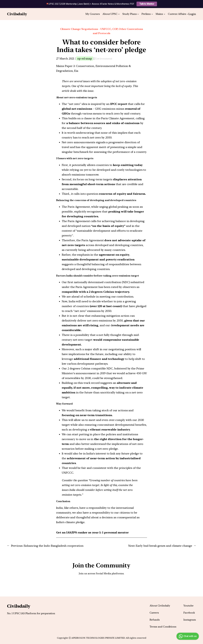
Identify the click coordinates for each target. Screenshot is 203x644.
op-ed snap (85, 59)
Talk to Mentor (147, 4)
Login (192, 14)
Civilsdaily (17, 14)
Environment (104, 59)
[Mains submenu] (164, 14)
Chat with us (187, 636)
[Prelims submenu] (152, 14)
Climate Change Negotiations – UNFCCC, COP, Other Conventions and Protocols (102, 31)
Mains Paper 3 (65, 66)
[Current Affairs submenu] (188, 14)
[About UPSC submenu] (119, 14)
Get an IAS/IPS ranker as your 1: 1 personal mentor (92, 532)
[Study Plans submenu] (138, 14)
